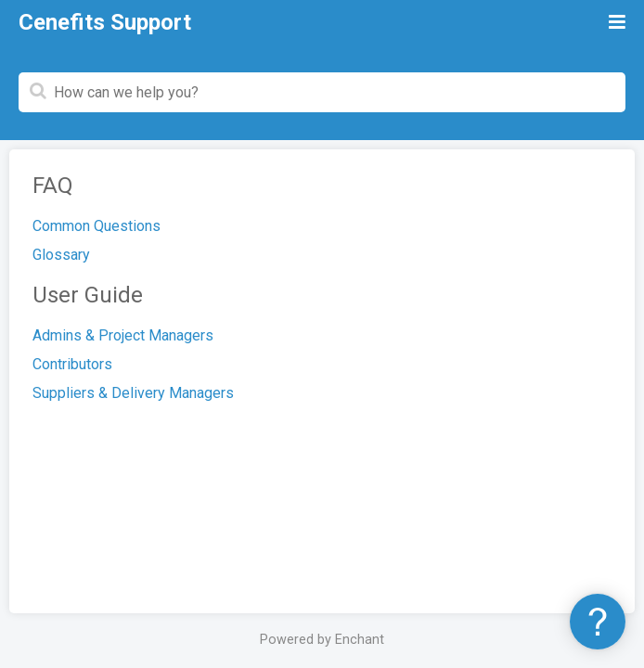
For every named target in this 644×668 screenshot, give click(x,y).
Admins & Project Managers (123, 335)
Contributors (72, 364)
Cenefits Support (105, 22)
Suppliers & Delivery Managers (133, 393)
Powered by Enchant (322, 640)
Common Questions (97, 226)
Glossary (61, 255)
